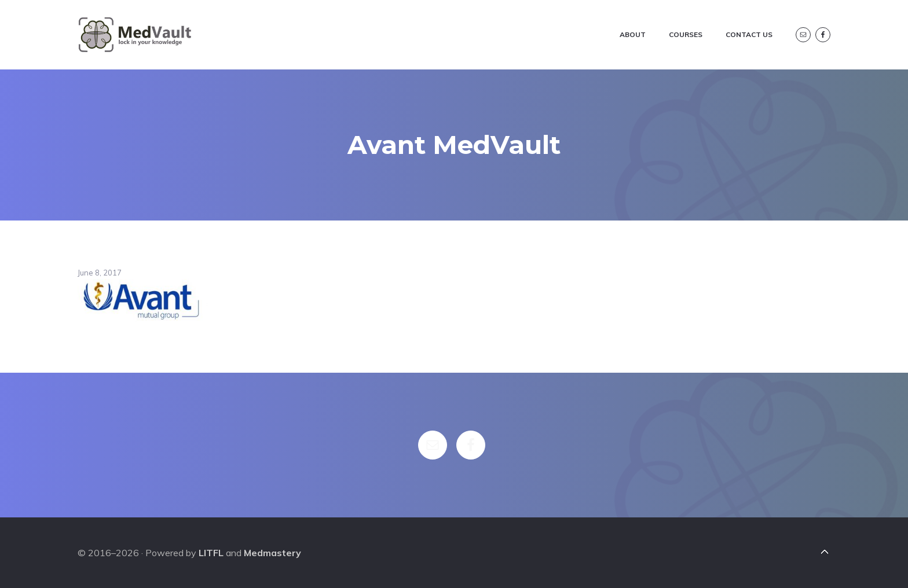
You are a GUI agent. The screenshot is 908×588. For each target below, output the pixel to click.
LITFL (211, 553)
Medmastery (272, 553)
